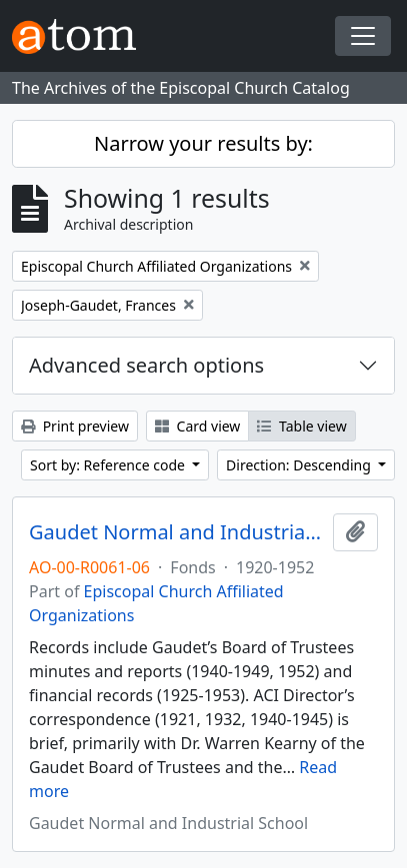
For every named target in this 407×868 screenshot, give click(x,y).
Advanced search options (146, 365)
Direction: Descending (300, 465)
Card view (197, 426)
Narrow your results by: (203, 143)
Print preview (75, 426)
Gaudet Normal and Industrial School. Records (177, 532)
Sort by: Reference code (109, 465)
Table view (301, 426)
